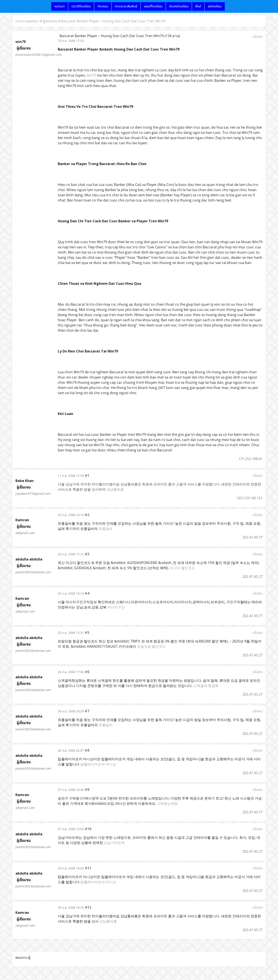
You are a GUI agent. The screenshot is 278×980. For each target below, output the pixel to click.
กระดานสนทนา (27, 21)
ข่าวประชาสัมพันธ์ (126, 6)
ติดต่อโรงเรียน (179, 6)
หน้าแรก (60, 6)
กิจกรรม (103, 6)
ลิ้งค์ (198, 6)
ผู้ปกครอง (50, 21)
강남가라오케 (114, 843)
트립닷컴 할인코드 (151, 646)
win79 (91, 75)
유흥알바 (106, 529)
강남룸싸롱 (115, 489)
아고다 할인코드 (182, 568)
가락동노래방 (167, 803)
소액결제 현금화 (206, 686)
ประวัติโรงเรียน (81, 6)
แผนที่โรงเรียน (153, 6)
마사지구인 (116, 607)
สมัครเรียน (215, 6)
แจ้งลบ (257, 36)
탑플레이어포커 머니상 (98, 764)
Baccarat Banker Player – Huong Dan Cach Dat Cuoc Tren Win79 (113, 21)
